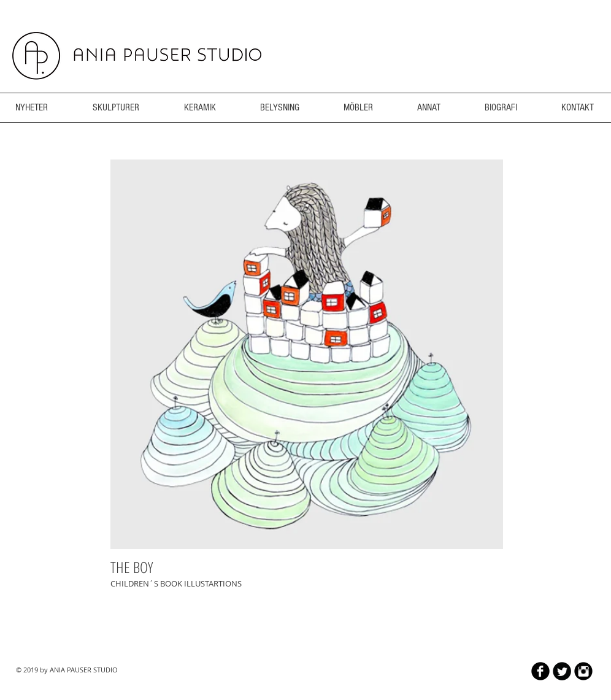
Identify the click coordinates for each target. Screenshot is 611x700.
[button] (307, 354)
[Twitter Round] (562, 671)
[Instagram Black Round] (583, 671)
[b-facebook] (540, 671)
